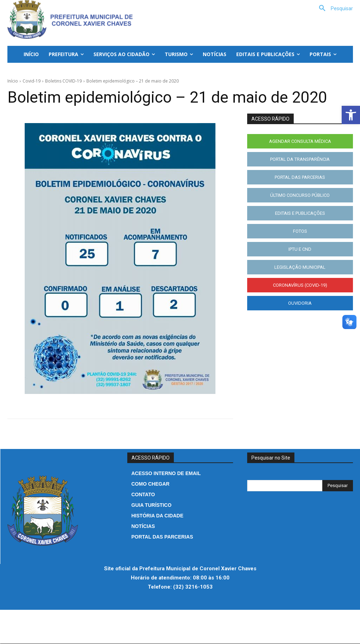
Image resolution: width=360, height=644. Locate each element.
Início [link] (13, 81)
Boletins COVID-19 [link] (63, 81)
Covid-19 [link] (32, 81)
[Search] (338, 486)
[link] (351, 115)
